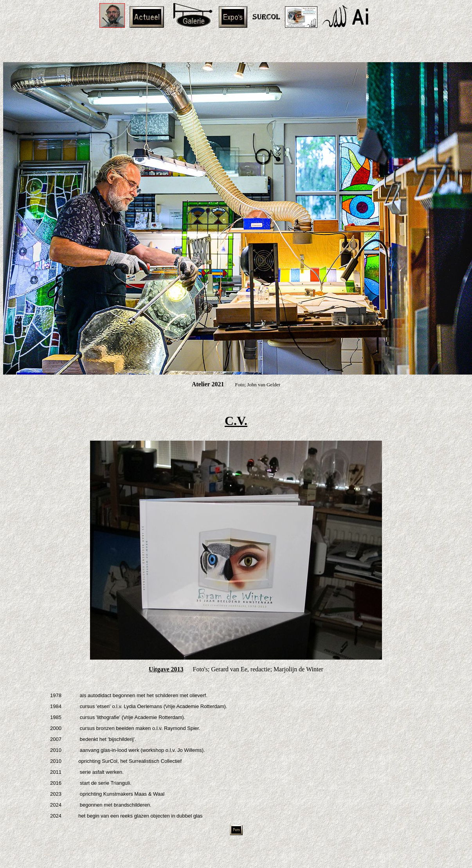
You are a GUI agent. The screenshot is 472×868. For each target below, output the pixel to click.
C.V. (236, 421)
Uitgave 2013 (166, 669)
